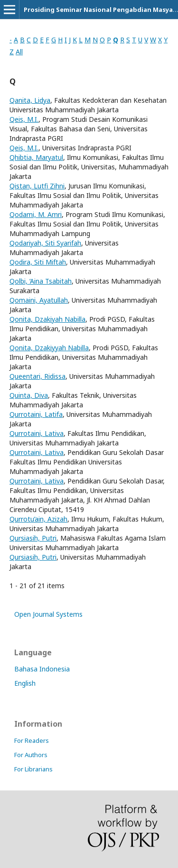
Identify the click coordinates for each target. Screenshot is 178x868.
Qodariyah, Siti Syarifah (45, 243)
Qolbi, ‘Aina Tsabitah (41, 281)
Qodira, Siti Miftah (38, 262)
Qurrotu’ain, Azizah (38, 519)
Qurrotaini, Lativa (37, 433)
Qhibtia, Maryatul (36, 157)
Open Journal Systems (48, 614)
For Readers (32, 740)
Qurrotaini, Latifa (36, 414)
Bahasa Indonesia (42, 669)
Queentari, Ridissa (37, 376)
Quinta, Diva (29, 395)
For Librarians (33, 769)
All (19, 52)
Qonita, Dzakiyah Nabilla (47, 319)
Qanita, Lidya (30, 100)
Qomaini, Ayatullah (39, 300)
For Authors (31, 755)
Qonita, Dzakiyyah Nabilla (49, 348)
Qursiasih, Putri (33, 538)
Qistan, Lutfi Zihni (37, 186)
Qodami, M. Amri (36, 214)
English (25, 683)
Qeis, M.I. (24, 119)
